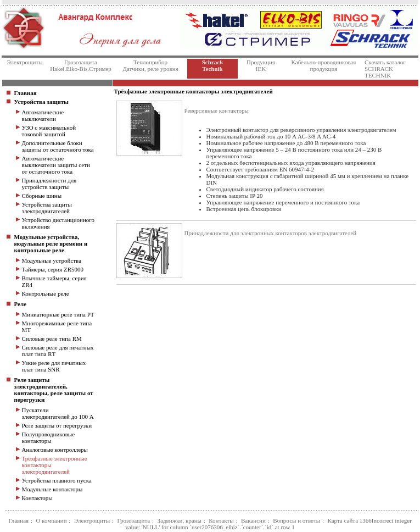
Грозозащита (133, 520)
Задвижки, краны (180, 520)
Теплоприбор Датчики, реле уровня (150, 65)
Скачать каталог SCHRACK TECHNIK (385, 69)
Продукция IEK (261, 65)
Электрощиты (92, 520)
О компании (51, 520)
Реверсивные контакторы (217, 110)
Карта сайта (343, 520)
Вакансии (253, 520)
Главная (18, 520)
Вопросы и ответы (296, 520)
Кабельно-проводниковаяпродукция (324, 65)
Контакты (221, 520)
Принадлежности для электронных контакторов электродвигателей (271, 233)
